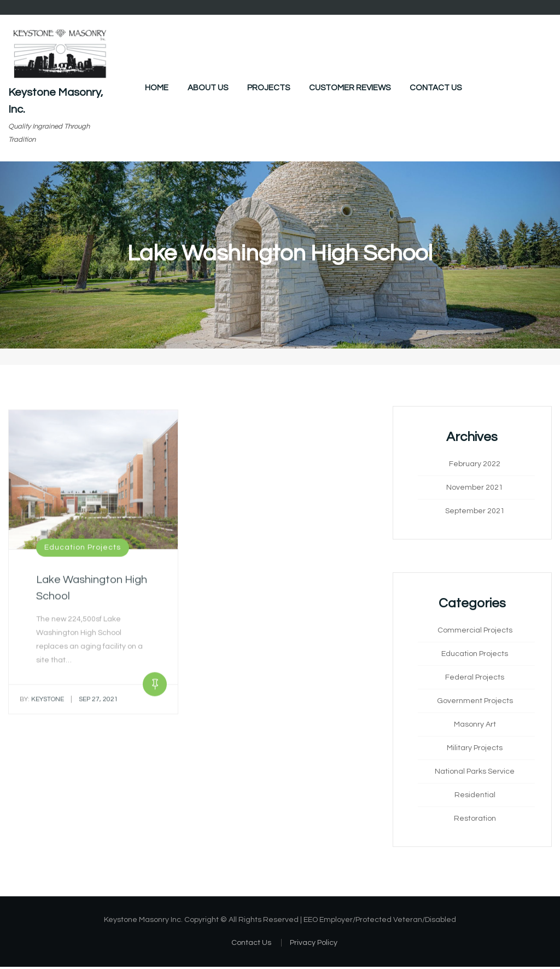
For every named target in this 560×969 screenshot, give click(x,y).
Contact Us (436, 88)
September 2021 (475, 513)
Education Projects (83, 553)
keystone (42, 705)
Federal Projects (475, 679)
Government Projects (475, 703)
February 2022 (475, 466)
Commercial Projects (475, 632)
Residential (475, 797)
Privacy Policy (314, 944)
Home (157, 88)
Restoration (475, 820)
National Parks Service (475, 773)
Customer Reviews (350, 88)
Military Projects (475, 750)
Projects (269, 88)
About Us (208, 88)
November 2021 (475, 489)
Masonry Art (475, 726)
